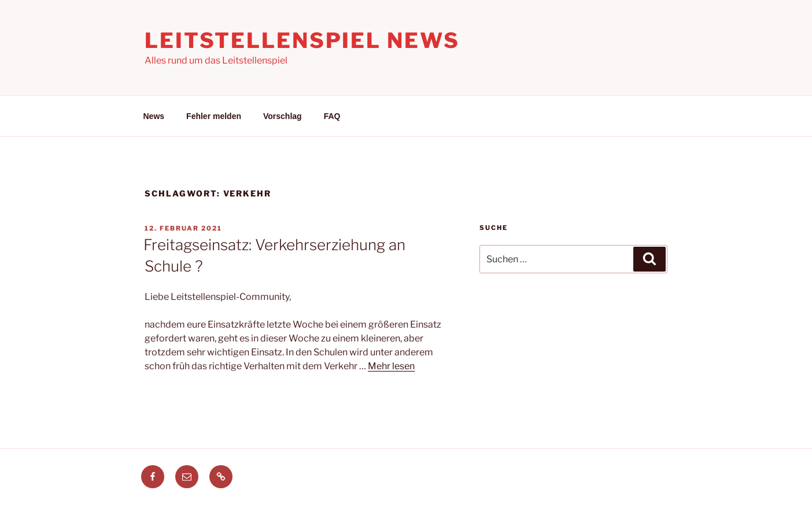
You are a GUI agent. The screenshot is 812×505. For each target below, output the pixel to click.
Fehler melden (214, 116)
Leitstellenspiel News (302, 40)
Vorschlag (283, 116)
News (154, 116)
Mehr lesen (391, 366)
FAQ (332, 116)
